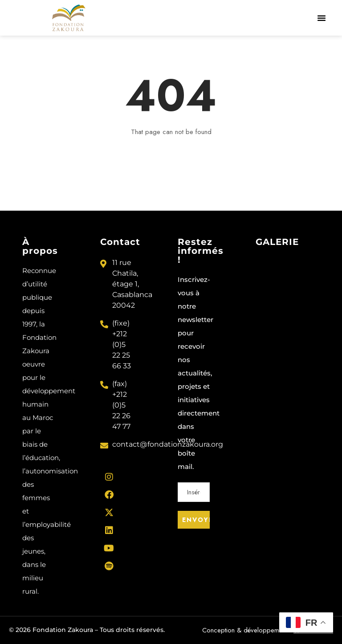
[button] (322, 18)
